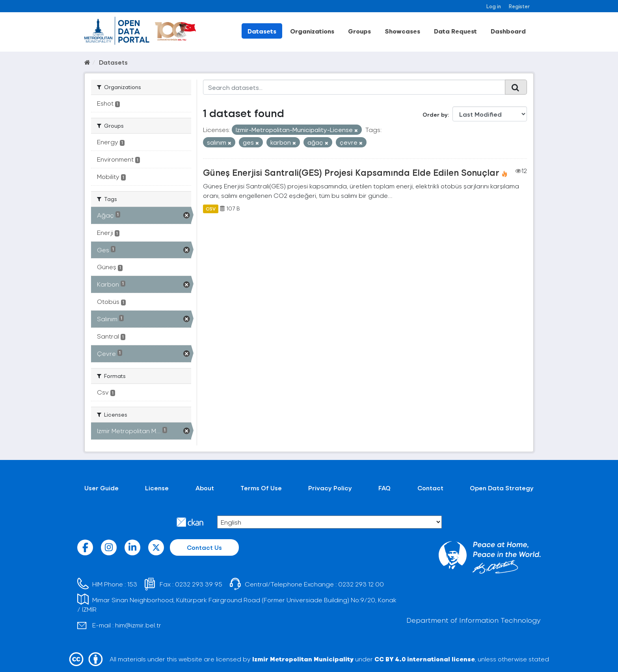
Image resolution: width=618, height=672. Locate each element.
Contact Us (204, 547)
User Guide (101, 488)
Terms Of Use (261, 488)
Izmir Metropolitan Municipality (303, 659)
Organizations (312, 31)
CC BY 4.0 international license (425, 659)
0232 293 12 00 (361, 584)
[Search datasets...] (354, 87)
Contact (430, 488)
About (205, 488)
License (157, 488)
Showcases (402, 31)
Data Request (455, 31)
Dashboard (508, 31)
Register (519, 6)
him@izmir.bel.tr (138, 625)
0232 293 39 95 (199, 584)
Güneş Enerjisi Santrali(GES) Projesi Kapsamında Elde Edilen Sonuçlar (351, 172)
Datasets (262, 31)
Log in (494, 6)
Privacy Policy (330, 488)
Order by (435, 114)
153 (132, 584)
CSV (211, 208)
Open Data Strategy (502, 488)
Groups (359, 31)
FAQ (384, 488)
